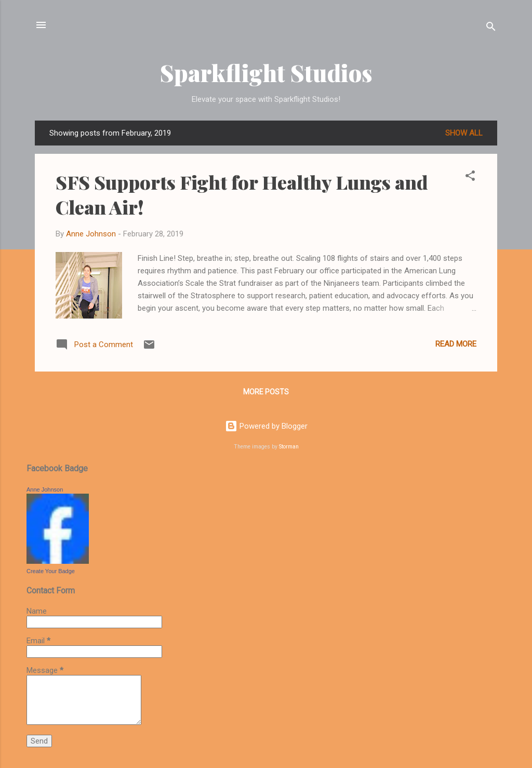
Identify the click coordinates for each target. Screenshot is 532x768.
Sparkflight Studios (266, 72)
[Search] (491, 28)
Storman (289, 447)
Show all (464, 133)
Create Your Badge (51, 571)
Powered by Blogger (266, 426)
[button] (470, 177)
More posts (266, 392)
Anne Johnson (45, 489)
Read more (456, 344)
